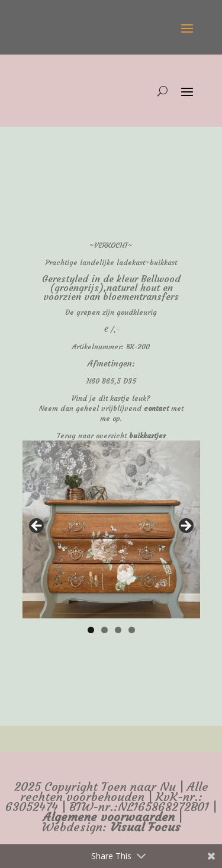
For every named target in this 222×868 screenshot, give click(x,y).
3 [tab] (118, 630)
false (37, 526)
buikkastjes (147, 435)
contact (156, 408)
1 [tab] (91, 630)
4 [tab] (132, 630)
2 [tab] (104, 630)
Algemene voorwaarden (109, 817)
